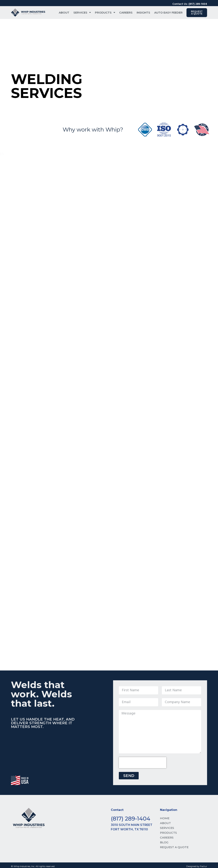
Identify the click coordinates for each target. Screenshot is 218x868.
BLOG (164, 842)
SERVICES (167, 828)
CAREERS (167, 837)
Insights (143, 13)
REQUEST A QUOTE (174, 847)
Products (105, 13)
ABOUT (165, 823)
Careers (126, 13)
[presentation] (143, 763)
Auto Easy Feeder (168, 13)
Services (82, 13)
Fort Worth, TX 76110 (129, 829)
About (64, 13)
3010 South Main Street (132, 825)
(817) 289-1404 (131, 819)
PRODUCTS (168, 833)
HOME (165, 818)
